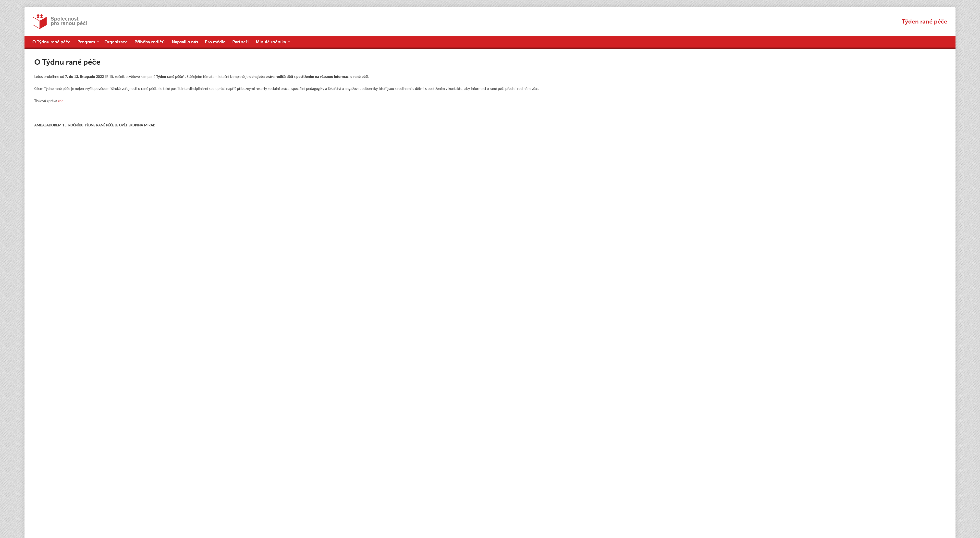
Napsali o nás (185, 42)
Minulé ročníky (271, 42)
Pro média (215, 42)
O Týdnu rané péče (51, 42)
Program (86, 42)
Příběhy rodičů (150, 42)
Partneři (240, 42)
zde (61, 101)
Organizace (116, 42)
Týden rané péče (925, 21)
